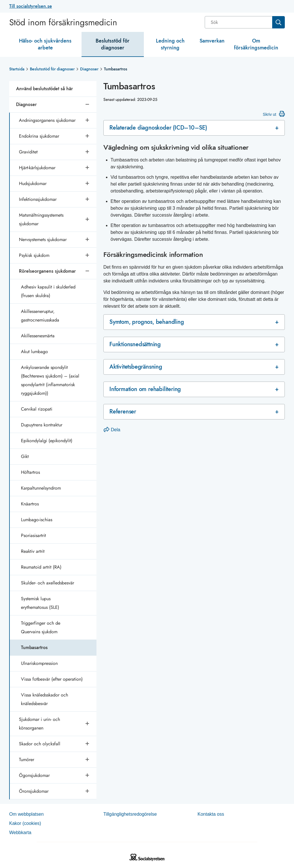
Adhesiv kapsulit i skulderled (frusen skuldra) (48, 291)
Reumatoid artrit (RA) (41, 567)
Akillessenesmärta (38, 336)
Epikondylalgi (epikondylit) (47, 441)
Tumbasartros (34, 647)
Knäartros (30, 504)
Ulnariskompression (39, 663)
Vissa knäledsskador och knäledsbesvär (45, 699)
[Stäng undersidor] (88, 105)
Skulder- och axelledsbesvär (48, 583)
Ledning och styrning (170, 44)
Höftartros (30, 472)
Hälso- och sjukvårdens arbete (45, 44)
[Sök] (239, 22)
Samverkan (212, 41)
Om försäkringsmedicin (256, 44)
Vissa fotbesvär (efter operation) (52, 679)
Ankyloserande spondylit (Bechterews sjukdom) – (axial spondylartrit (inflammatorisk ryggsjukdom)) (50, 380)
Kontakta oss (211, 814)
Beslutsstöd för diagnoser (113, 44)
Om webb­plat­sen (26, 814)
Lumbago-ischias (37, 520)
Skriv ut (274, 114)
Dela (112, 430)
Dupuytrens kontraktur (42, 425)
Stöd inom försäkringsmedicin (63, 22)
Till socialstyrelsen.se (31, 6)
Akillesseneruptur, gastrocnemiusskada (40, 316)
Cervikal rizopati (37, 409)
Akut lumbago (34, 352)
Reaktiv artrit (33, 551)
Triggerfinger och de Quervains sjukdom (41, 627)
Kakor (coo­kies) (25, 823)
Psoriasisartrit (33, 535)
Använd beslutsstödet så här (45, 89)
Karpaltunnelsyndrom (41, 488)
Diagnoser (89, 69)
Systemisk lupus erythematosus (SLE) (40, 603)
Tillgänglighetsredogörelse (130, 814)
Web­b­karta (20, 833)
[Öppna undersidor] (88, 120)
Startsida (17, 69)
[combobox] (245, 22)
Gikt (25, 456)
